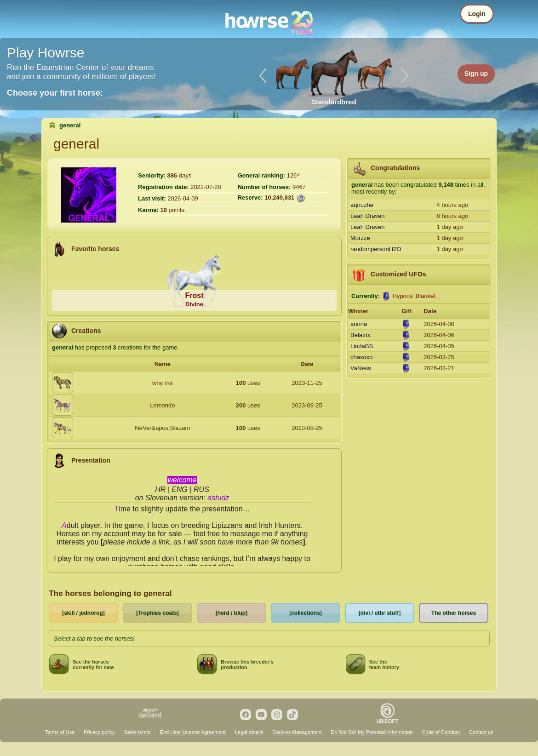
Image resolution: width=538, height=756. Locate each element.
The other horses (454, 613)
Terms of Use (60, 732)
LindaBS (362, 346)
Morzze (360, 238)
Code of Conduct (441, 732)
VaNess (361, 368)
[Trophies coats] (157, 613)
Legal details (249, 732)
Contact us (481, 732)
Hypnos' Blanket (414, 296)
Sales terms (137, 732)
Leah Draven (367, 216)
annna (359, 324)
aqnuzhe (362, 205)
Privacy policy (99, 732)
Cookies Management (297, 732)
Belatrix (360, 335)
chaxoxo (361, 357)
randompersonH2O (376, 249)
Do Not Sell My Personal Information (372, 732)
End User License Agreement (193, 732)
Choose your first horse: (55, 93)
